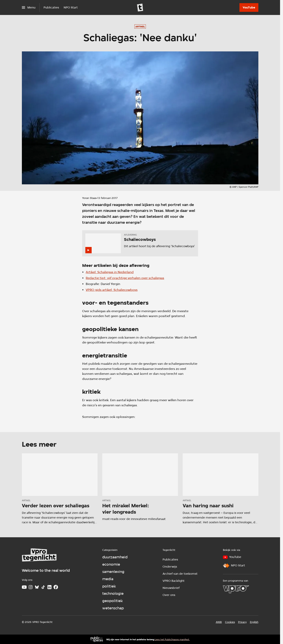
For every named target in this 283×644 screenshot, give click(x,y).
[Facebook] (56, 587)
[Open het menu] (29, 7)
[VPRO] (236, 589)
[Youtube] (24, 587)
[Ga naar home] (140, 7)
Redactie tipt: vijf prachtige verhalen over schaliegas (125, 278)
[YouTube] (249, 7)
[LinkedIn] (49, 587)
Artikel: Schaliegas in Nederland (110, 272)
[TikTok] (43, 587)
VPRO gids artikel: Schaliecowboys (112, 290)
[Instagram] (31, 587)
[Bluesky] (37, 587)
